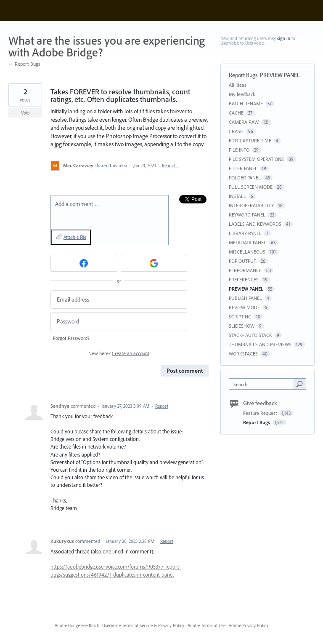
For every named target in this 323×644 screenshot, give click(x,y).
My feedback (242, 94)
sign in (284, 38)
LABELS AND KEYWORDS (255, 224)
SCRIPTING (240, 317)
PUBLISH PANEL (245, 298)
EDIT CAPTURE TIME (250, 140)
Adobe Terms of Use (207, 625)
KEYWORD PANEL (247, 215)
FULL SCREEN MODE (251, 187)
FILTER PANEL (243, 168)
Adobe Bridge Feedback (77, 625)
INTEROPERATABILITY (251, 205)
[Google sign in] (154, 263)
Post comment (185, 371)
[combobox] (263, 384)
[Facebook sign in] (84, 263)
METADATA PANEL (248, 242)
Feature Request (261, 413)
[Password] (119, 322)
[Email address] (119, 300)
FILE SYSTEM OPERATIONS (256, 159)
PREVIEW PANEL (280, 75)
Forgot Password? (71, 338)
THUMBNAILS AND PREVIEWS (260, 344)
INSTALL (237, 196)
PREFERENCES (244, 279)
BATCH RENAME (246, 103)
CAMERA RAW (244, 122)
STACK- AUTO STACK (250, 335)
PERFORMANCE (245, 270)
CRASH (236, 131)
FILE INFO (239, 150)
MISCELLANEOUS (247, 252)
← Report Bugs (24, 64)
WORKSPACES (243, 354)
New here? (119, 353)
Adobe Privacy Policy (249, 625)
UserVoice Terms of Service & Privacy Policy (143, 625)
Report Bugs (243, 75)
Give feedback (260, 403)
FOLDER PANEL (245, 178)
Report (162, 406)
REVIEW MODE (244, 307)
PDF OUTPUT (242, 261)
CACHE (236, 113)
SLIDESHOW (242, 326)
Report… (170, 166)
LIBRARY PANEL (245, 233)
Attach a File (75, 237)
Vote (25, 113)
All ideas (238, 85)
